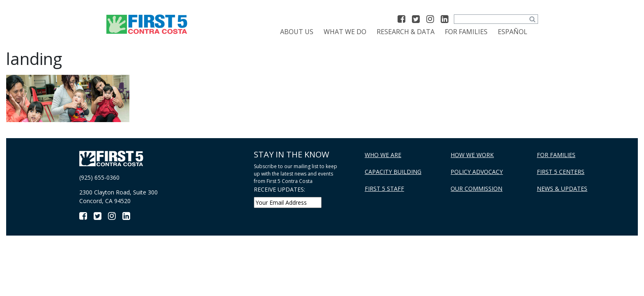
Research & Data (406, 32)
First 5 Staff (384, 188)
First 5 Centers (561, 172)
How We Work (472, 155)
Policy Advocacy (477, 172)
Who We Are (383, 155)
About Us (297, 32)
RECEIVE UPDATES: (279, 189)
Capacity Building (393, 172)
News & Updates (562, 188)
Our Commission (476, 188)
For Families (466, 32)
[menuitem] (513, 32)
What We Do (345, 32)
